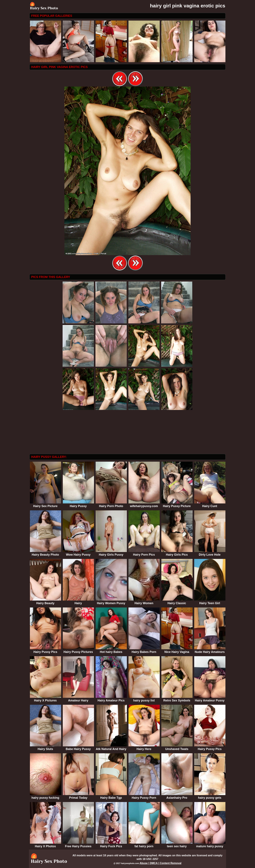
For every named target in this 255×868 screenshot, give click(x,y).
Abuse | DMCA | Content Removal (160, 863)
